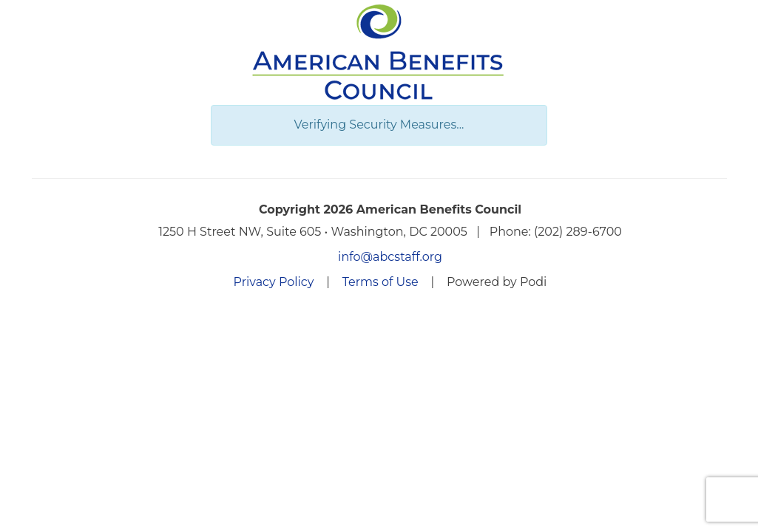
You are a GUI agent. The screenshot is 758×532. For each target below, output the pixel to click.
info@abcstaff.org (390, 257)
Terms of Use (380, 282)
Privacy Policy (274, 282)
